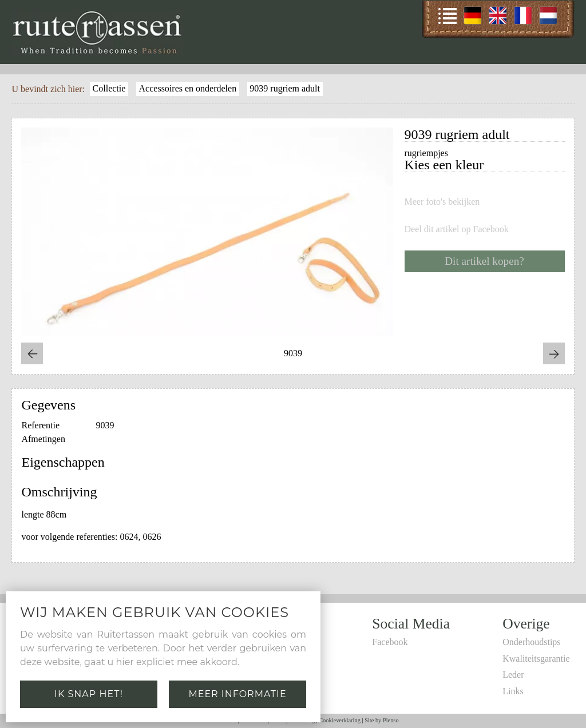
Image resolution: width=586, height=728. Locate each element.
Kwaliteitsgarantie (536, 659)
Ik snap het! (89, 694)
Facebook (390, 642)
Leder (513, 675)
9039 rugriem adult (285, 88)
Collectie (109, 88)
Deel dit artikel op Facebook (457, 229)
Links (513, 691)
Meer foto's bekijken (442, 202)
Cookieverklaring (340, 720)
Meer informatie (237, 694)
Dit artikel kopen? (484, 261)
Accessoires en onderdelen (188, 88)
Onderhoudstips (531, 642)
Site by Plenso (381, 720)
